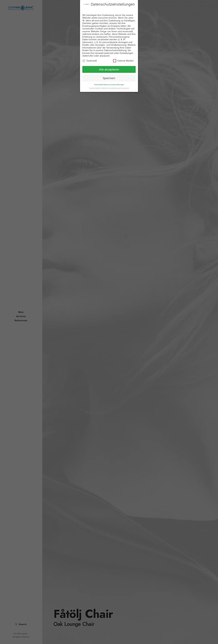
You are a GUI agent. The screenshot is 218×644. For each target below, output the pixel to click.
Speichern (109, 75)
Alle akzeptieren (109, 66)
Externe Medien (123, 57)
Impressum (125, 85)
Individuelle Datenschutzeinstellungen (109, 81)
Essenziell (90, 57)
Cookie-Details (95, 85)
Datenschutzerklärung (110, 85)
